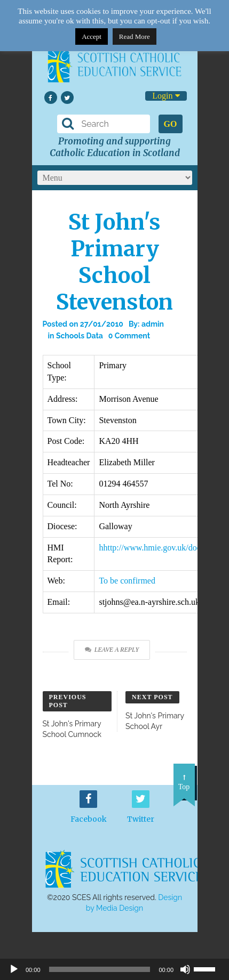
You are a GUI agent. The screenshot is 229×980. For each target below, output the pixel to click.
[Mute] (185, 969)
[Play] (14, 969)
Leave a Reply (112, 650)
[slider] (209, 968)
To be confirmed (127, 581)
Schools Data (80, 336)
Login (166, 96)
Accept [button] (92, 37)
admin (153, 324)
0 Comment (129, 336)
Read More (135, 37)
